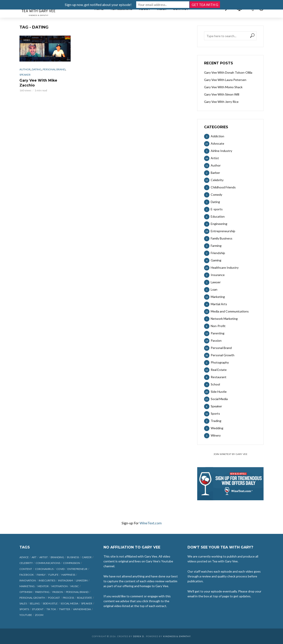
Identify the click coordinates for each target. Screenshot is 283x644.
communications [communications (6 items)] (48, 563)
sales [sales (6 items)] (23, 603)
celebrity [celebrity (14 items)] (26, 563)
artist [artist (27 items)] (44, 557)
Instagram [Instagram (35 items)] (66, 580)
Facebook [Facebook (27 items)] (27, 575)
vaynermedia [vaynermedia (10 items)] (82, 609)
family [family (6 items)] (41, 575)
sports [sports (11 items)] (24, 609)
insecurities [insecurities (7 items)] (47, 580)
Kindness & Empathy (177, 636)
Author (25, 69)
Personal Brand (54, 69)
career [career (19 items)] (87, 557)
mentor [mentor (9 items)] (43, 586)
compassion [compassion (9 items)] (72, 563)
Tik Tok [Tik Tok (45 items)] (51, 609)
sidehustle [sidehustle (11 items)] (50, 603)
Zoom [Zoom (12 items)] (39, 615)
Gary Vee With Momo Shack (223, 87)
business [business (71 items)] (73, 557)
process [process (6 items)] (68, 598)
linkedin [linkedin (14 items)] (82, 580)
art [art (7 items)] (34, 557)
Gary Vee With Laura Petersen (225, 80)
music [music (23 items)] (75, 586)
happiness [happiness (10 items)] (68, 575)
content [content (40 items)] (26, 569)
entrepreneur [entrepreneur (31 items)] (77, 569)
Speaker (25, 75)
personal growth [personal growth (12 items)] (32, 598)
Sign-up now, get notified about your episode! (98, 5)
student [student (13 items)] (38, 609)
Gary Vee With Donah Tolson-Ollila (228, 72)
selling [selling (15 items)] (35, 603)
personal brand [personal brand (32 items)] (77, 592)
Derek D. (139, 636)
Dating (37, 69)
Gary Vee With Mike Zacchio (38, 83)
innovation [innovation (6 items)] (28, 580)
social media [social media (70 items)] (69, 603)
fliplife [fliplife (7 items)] (54, 575)
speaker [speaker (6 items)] (87, 603)
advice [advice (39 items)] (24, 557)
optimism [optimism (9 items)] (26, 592)
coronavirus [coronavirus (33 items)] (44, 569)
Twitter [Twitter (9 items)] (65, 609)
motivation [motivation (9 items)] (60, 586)
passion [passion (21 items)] (58, 592)
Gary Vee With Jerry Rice (221, 102)
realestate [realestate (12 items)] (84, 598)
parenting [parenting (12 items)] (42, 592)
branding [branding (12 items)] (57, 557)
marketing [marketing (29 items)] (27, 586)
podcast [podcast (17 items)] (54, 598)
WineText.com (151, 523)
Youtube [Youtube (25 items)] (26, 615)
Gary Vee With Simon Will (222, 94)
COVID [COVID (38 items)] (60, 569)
